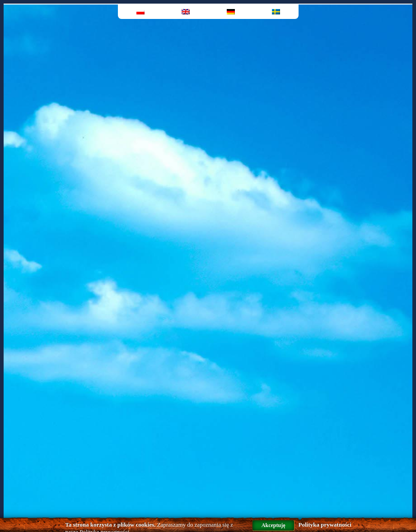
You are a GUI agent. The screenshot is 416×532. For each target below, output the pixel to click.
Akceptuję (273, 525)
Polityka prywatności (325, 525)
